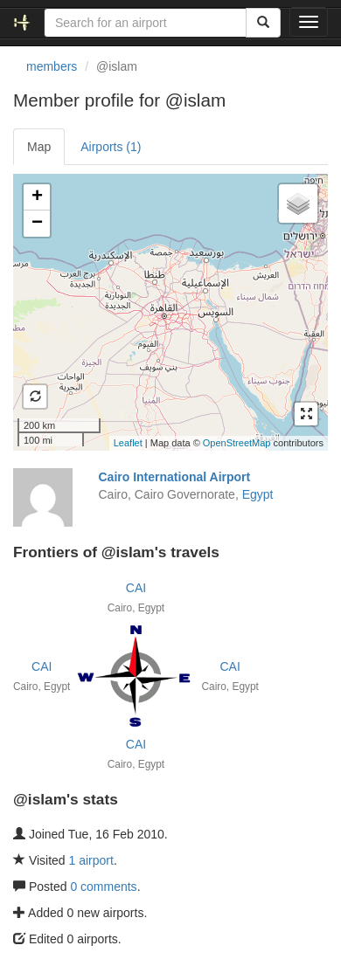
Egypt (258, 494)
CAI (136, 588)
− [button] (37, 224)
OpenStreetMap (237, 443)
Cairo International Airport (175, 477)
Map (39, 147)
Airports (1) (111, 147)
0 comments (103, 887)
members (52, 66)
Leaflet (128, 443)
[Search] (263, 23)
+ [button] (37, 197)
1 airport (91, 860)
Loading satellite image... (168, 312)
